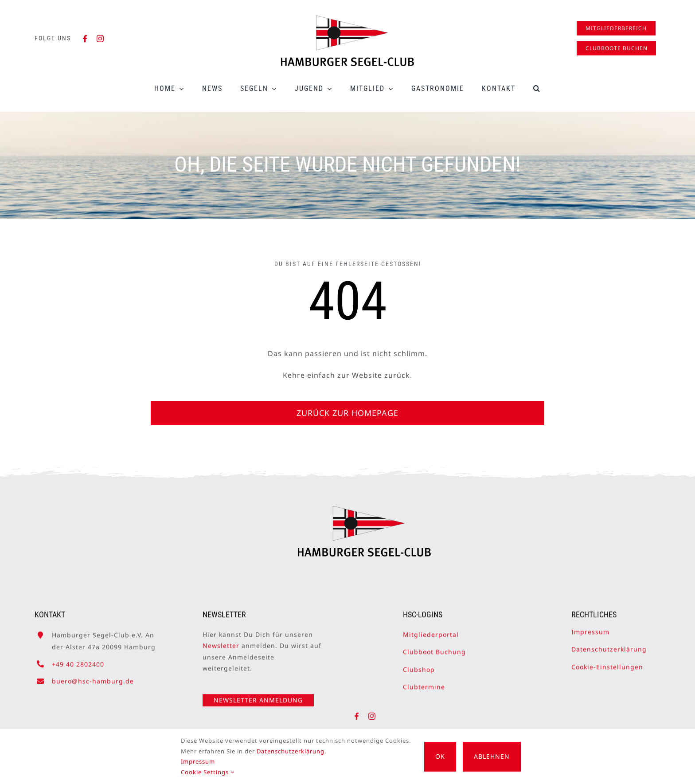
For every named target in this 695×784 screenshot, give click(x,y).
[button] (537, 88)
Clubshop (419, 664)
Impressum (590, 627)
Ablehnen (492, 756)
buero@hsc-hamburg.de (93, 676)
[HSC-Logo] (347, 19)
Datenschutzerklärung (609, 645)
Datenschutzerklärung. (291, 751)
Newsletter (221, 641)
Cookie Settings (208, 772)
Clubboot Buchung (434, 647)
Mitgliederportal (431, 629)
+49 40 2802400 (78, 659)
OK (440, 756)
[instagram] (100, 39)
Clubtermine (424, 682)
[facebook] (85, 39)
